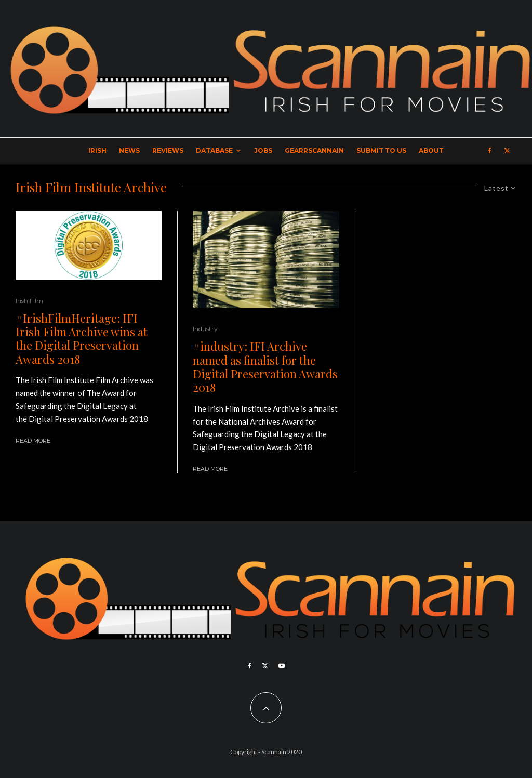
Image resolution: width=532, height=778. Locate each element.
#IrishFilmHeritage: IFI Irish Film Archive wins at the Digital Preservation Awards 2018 (82, 339)
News (129, 150)
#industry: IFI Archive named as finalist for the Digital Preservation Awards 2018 (265, 367)
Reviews (168, 150)
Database (214, 150)
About (431, 150)
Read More (33, 441)
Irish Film (29, 301)
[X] (507, 151)
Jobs (263, 150)
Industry (205, 329)
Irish (97, 150)
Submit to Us (381, 150)
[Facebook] (490, 151)
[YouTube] (282, 666)
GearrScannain (314, 150)
